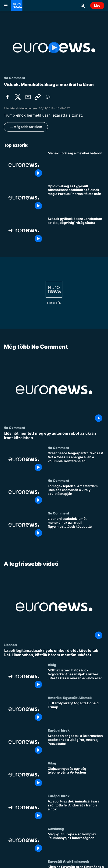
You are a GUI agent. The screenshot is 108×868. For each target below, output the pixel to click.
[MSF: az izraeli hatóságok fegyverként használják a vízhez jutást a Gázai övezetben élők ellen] (76, 679)
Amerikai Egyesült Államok (70, 698)
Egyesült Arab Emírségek (68, 861)
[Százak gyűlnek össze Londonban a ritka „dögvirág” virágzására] (76, 230)
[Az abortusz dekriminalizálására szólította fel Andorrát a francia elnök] (76, 810)
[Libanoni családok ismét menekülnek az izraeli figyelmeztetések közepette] (76, 528)
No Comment (14, 427)
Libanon (10, 645)
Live (97, 5)
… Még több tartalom (26, 127)
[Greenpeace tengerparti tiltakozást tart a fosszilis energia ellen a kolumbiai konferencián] (76, 462)
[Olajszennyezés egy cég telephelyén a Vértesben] (76, 778)
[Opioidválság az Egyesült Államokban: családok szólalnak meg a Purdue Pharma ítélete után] (76, 198)
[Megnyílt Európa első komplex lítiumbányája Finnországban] (76, 843)
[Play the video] (54, 48)
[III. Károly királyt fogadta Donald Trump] (76, 712)
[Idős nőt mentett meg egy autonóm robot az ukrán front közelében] (54, 436)
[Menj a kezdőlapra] (17, 6)
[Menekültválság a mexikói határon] (76, 165)
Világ (52, 665)
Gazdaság (56, 829)
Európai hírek (59, 730)
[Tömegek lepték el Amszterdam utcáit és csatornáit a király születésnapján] (76, 495)
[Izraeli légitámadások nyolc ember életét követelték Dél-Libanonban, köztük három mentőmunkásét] (54, 653)
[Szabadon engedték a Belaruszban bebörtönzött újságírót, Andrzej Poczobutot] (76, 745)
